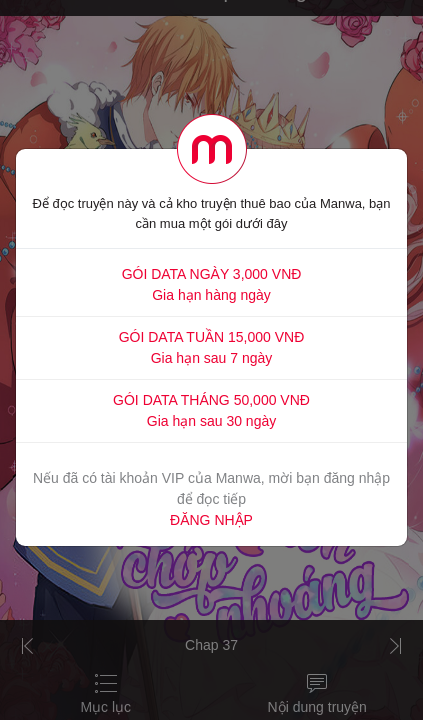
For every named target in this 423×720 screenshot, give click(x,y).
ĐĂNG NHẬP (211, 520)
